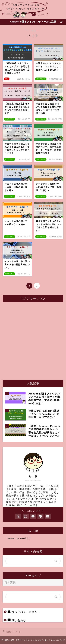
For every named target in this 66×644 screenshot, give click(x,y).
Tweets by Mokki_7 (18, 538)
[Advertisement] (33, 338)
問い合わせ (17, 620)
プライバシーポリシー (24, 612)
